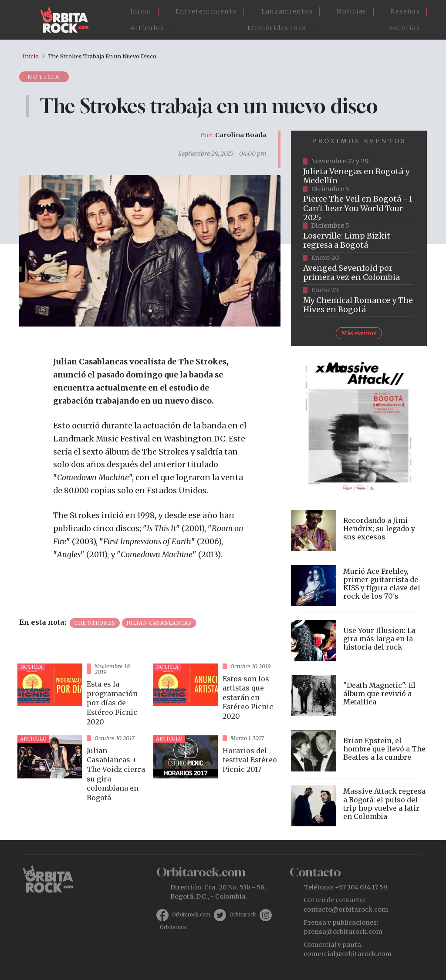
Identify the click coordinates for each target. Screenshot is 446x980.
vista (82, 696)
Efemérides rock (277, 28)
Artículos (147, 28)
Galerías (405, 28)
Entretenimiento (206, 11)
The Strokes (95, 623)
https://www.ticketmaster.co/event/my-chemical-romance (359, 301)
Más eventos (359, 333)
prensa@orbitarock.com (343, 932)
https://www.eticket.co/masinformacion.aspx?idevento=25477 (359, 204)
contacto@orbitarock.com (346, 909)
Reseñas (405, 11)
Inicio (141, 11)
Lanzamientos (287, 11)
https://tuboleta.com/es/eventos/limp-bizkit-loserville (359, 236)
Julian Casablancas (159, 623)
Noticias (351, 11)
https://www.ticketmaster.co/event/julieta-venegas (359, 172)
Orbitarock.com (191, 915)
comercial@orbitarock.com (348, 954)
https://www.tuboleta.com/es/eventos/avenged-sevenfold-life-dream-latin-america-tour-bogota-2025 (359, 269)
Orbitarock (243, 915)
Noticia (45, 77)
